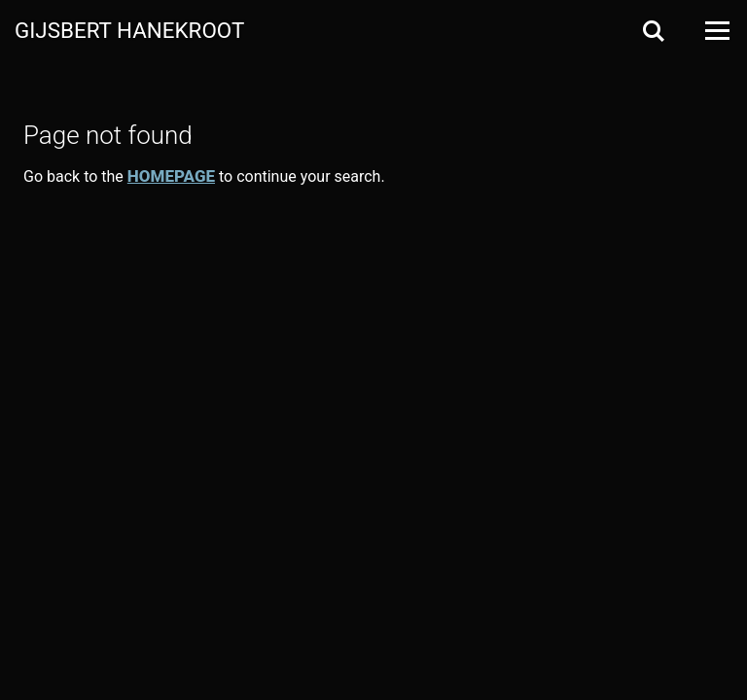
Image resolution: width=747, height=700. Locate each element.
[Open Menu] (716, 31)
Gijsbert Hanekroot (129, 29)
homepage (171, 176)
